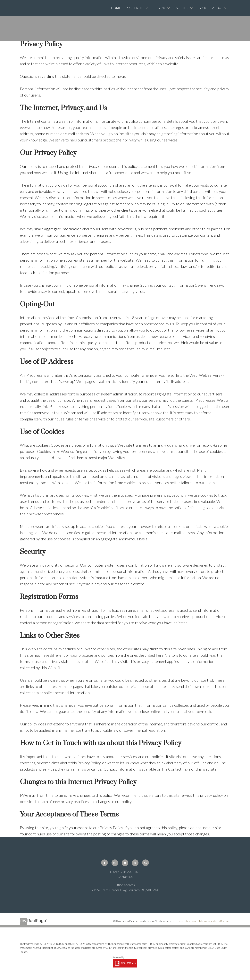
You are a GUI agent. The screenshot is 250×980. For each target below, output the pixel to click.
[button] (104, 863)
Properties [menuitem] (135, 8)
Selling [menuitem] (183, 8)
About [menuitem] (218, 8)
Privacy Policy (183, 921)
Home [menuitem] (116, 8)
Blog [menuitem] (203, 8)
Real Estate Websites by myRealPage (211, 921)
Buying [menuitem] (160, 8)
